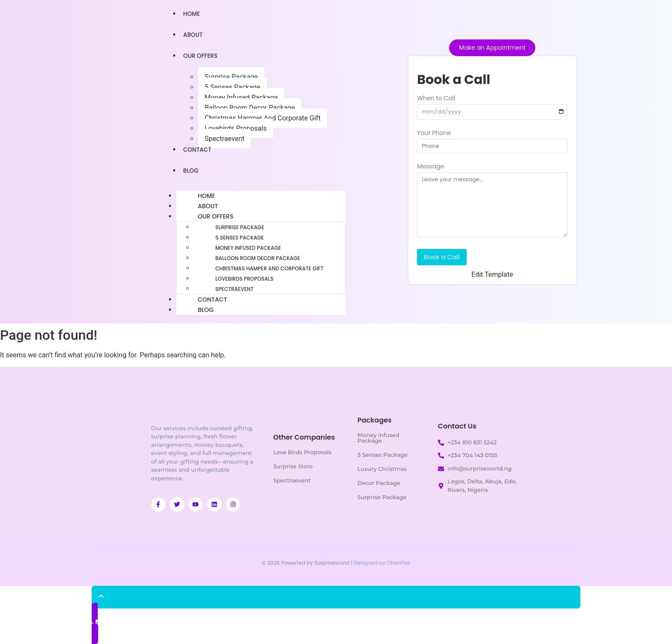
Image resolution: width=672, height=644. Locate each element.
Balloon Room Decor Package (250, 108)
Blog (191, 171)
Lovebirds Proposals (235, 128)
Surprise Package (231, 77)
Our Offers (201, 56)
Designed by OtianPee (382, 563)
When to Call (436, 99)
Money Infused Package (241, 97)
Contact (198, 150)
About (193, 35)
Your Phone (434, 133)
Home (192, 14)
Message (430, 167)
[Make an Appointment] (492, 48)
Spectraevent (224, 139)
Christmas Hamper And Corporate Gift (262, 118)
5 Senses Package (232, 87)
